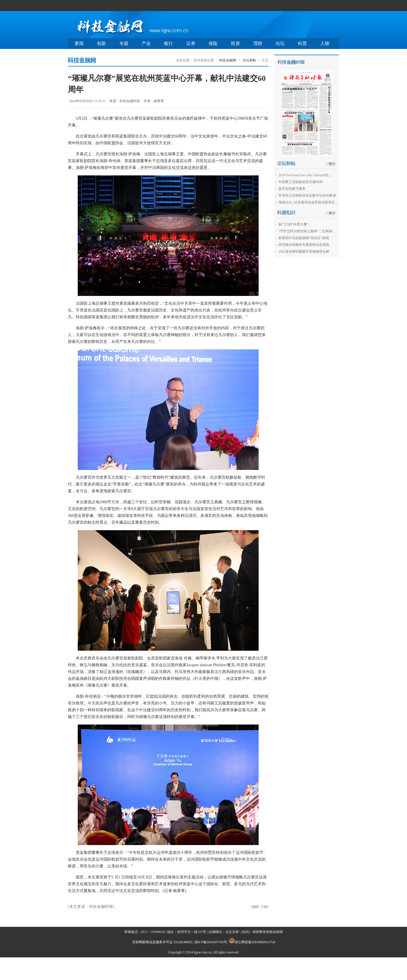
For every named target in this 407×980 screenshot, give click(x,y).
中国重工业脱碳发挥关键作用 (300, 182)
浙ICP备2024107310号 (211, 942)
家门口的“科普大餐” (294, 224)
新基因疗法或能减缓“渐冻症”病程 (304, 238)
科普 (302, 43)
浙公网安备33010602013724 (255, 942)
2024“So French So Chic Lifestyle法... (305, 175)
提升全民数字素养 (292, 189)
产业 (146, 43)
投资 (235, 43)
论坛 (280, 43)
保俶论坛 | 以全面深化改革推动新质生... (308, 202)
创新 (101, 43)
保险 (213, 43)
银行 (168, 43)
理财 (258, 43)
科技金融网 (228, 60)
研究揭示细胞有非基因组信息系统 (304, 245)
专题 (124, 43)
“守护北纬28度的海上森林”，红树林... (307, 231)
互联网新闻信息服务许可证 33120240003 (162, 942)
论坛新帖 (249, 60)
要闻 (79, 43)
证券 (191, 43)
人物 (325, 43)
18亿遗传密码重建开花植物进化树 (304, 252)
